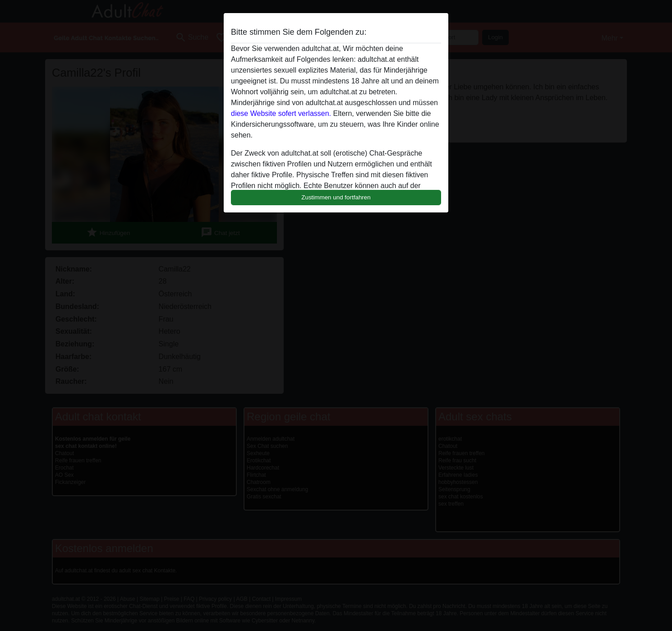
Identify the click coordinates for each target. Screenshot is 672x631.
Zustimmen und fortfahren (336, 197)
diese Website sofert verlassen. (281, 113)
